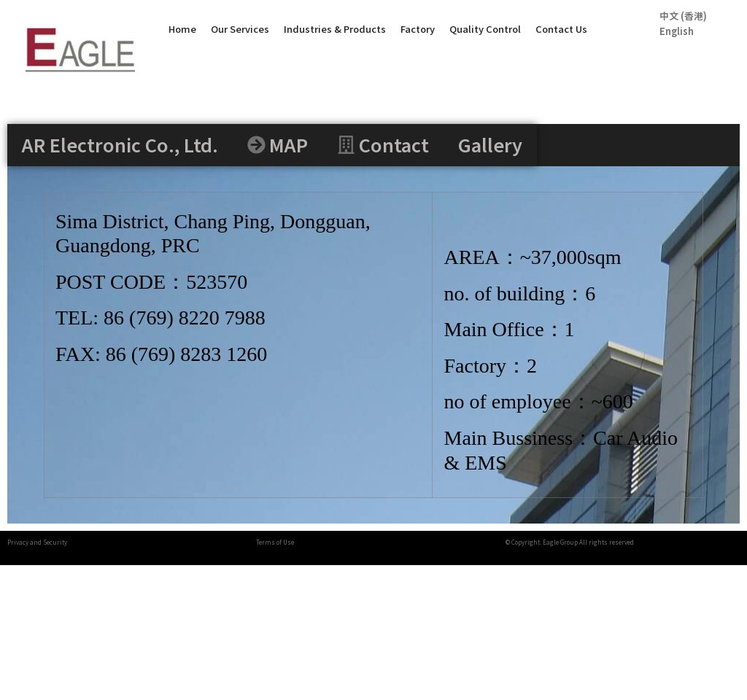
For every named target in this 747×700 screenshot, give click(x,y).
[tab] (120, 145)
